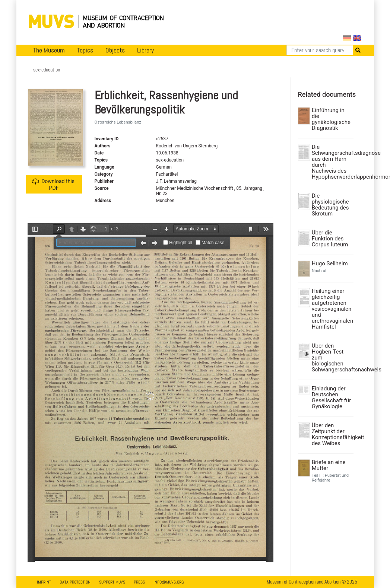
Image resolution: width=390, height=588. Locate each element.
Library (145, 50)
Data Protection (75, 582)
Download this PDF (53, 184)
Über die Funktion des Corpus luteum (330, 239)
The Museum (49, 50)
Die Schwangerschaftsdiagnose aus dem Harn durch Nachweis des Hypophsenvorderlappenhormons (332, 162)
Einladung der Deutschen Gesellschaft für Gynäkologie (332, 397)
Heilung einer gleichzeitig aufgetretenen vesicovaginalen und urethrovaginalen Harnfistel (332, 309)
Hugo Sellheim (330, 263)
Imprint (44, 582)
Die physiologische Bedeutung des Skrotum (330, 205)
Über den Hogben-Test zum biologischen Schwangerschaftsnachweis (332, 358)
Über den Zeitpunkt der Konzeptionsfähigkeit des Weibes (332, 434)
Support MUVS (112, 582)
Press (139, 582)
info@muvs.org (169, 582)
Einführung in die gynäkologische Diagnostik (331, 119)
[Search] (320, 50)
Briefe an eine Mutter (329, 465)
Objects (115, 50)
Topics (85, 50)
